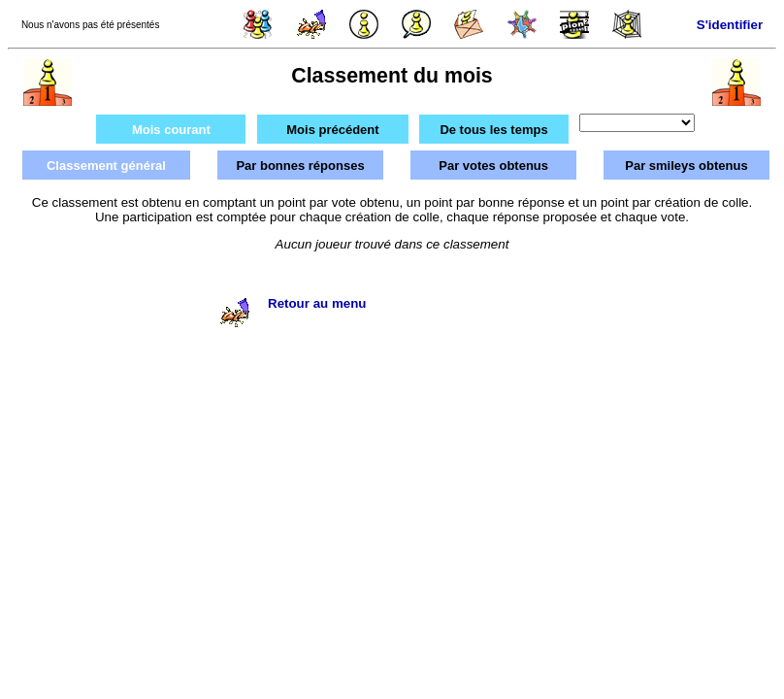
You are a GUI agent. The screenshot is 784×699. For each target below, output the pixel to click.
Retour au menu (317, 303)
